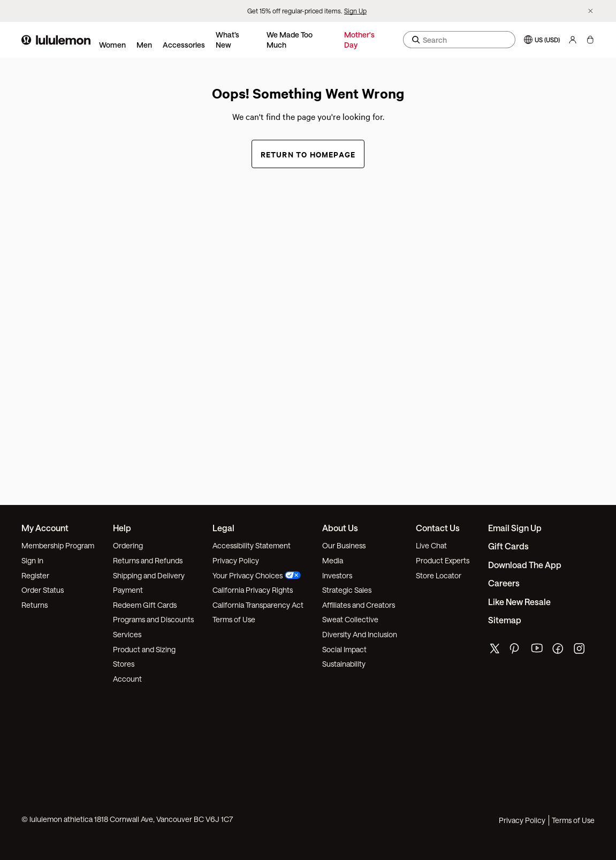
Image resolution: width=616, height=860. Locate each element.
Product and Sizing (144, 649)
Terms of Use (234, 619)
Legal (223, 528)
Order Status (43, 590)
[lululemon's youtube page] (537, 651)
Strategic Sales (347, 590)
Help (122, 528)
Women (112, 45)
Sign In (32, 560)
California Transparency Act (258, 605)
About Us (340, 528)
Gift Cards (508, 546)
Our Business (344, 545)
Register (35, 575)
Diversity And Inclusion (360, 634)
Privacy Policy (236, 560)
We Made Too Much (290, 40)
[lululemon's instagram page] (580, 651)
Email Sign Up (515, 528)
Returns (35, 605)
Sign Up (355, 11)
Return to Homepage (308, 154)
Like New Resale (519, 602)
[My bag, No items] (590, 40)
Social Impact (344, 649)
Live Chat (431, 545)
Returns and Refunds (148, 560)
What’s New (227, 40)
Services (127, 634)
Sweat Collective (350, 619)
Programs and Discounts (153, 619)
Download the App (525, 565)
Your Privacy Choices (257, 575)
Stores (124, 664)
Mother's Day (359, 40)
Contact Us (438, 528)
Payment (128, 590)
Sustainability (344, 664)
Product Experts (443, 560)
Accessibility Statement (252, 545)
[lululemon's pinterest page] (516, 651)
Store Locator (439, 575)
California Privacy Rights (253, 590)
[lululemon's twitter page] (495, 650)
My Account (45, 528)
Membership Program (58, 545)
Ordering (128, 545)
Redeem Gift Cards (145, 605)
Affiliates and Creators (359, 605)
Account (127, 679)
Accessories (184, 45)
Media (333, 560)
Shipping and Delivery (149, 575)
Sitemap (505, 620)
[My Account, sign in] (573, 40)
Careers (504, 583)
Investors (337, 575)
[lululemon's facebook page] (559, 651)
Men (144, 45)
